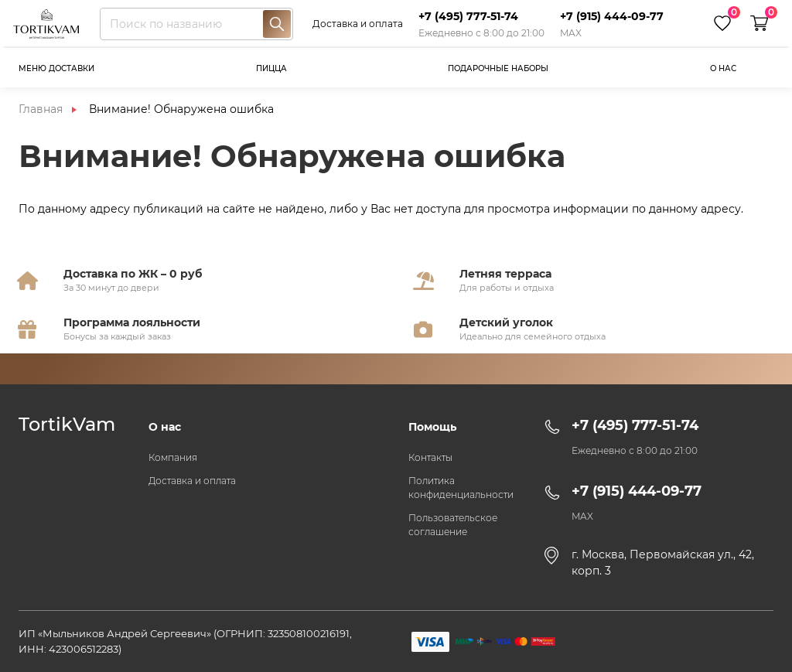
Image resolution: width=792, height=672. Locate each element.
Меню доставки (56, 68)
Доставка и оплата (358, 24)
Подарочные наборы (498, 68)
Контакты (430, 457)
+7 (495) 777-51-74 (468, 16)
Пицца (271, 68)
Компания (173, 457)
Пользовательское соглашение (453, 525)
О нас (723, 68)
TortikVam (67, 425)
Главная (41, 109)
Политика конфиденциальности (461, 488)
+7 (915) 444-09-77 (612, 16)
